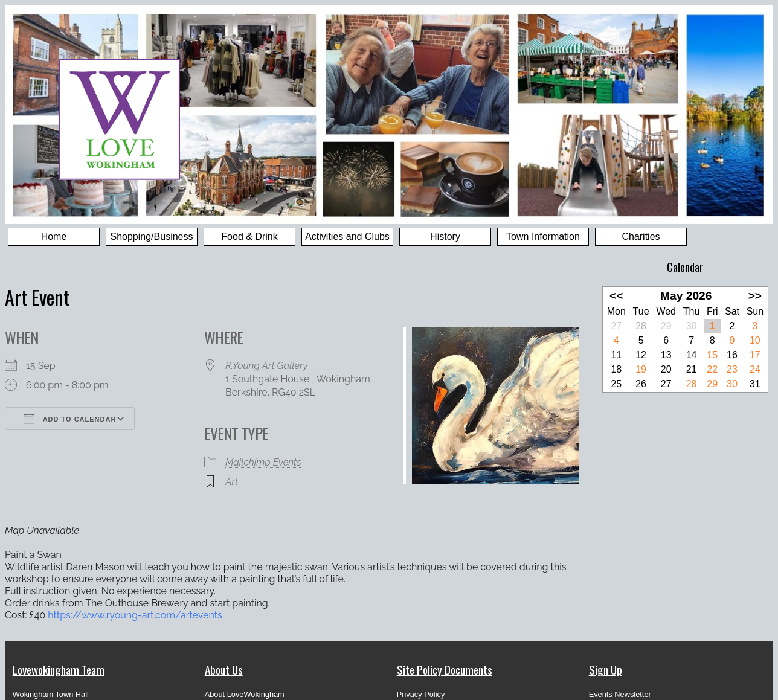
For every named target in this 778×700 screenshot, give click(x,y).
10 (755, 340)
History (445, 236)
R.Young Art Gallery (266, 366)
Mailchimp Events (263, 462)
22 (712, 369)
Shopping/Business (152, 236)
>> (755, 296)
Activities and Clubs (347, 236)
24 (755, 369)
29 (712, 384)
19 (641, 369)
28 (641, 326)
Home (54, 236)
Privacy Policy (421, 694)
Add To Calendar (70, 419)
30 (732, 384)
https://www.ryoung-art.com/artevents (135, 615)
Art (232, 482)
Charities (641, 236)
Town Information (543, 236)
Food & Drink (249, 236)
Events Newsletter (620, 694)
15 (712, 355)
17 (755, 355)
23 (732, 369)
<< (616, 296)
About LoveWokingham (245, 694)
